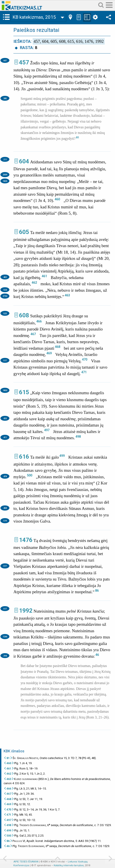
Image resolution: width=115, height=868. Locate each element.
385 (5, 98)
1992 (26, 611)
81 (78, 137)
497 (47, 430)
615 (24, 392)
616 (24, 457)
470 (85, 359)
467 (33, 334)
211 (5, 159)
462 (34, 283)
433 (5, 418)
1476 (26, 540)
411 (5, 437)
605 (24, 232)
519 (5, 521)
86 (97, 591)
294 (5, 656)
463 (67, 295)
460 (57, 199)
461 (44, 276)
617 (5, 566)
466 (39, 321)
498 (78, 437)
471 (84, 372)
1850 (5, 390)
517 (5, 360)
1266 (5, 637)
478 (5, 476)
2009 (5, 175)
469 (49, 353)
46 (97, 655)
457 (24, 62)
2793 (5, 296)
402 (5, 277)
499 (62, 456)
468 (57, 347)
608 (24, 315)
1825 (5, 181)
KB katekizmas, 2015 (34, 17)
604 (24, 161)
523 (5, 313)
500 (30, 475)
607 (5, 61)
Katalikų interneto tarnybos (69, 865)
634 (5, 290)
